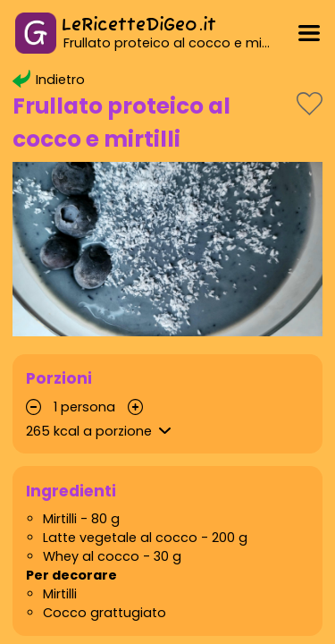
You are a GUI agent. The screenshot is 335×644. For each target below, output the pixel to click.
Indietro (48, 80)
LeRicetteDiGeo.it (139, 25)
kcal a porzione (101, 431)
